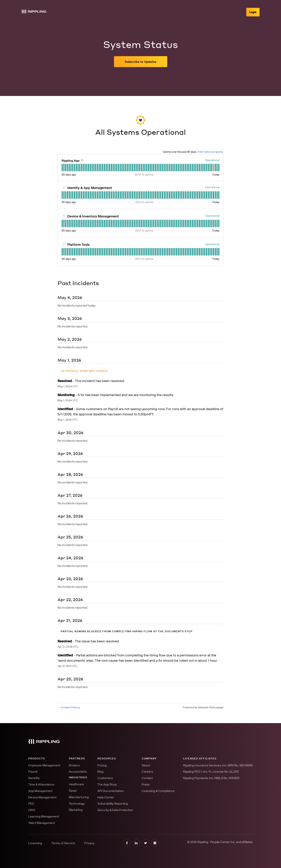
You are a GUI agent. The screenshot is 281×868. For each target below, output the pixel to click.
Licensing (35, 843)
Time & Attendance (41, 784)
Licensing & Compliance (158, 791)
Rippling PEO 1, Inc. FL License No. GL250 (211, 771)
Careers (147, 771)
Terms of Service (63, 843)
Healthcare (76, 784)
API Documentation (111, 791)
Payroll (33, 771)
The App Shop (107, 784)
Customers (105, 778)
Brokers (74, 765)
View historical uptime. (210, 152)
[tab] (62, 168)
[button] (141, 62)
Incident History (69, 707)
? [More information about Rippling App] (82, 160)
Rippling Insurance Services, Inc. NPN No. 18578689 (218, 765)
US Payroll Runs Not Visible (84, 371)
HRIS (32, 810)
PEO (31, 803)
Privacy (89, 843)
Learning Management (44, 816)
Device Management (42, 797)
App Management (40, 791)
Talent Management (42, 823)
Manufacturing (79, 797)
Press (146, 784)
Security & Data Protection (115, 810)
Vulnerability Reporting (113, 803)
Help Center (106, 797)
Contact (147, 778)
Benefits (34, 778)
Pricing (102, 765)
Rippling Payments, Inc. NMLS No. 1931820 (211, 778)
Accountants (78, 771)
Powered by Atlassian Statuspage (203, 707)
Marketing (76, 810)
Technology (77, 803)
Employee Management (44, 765)
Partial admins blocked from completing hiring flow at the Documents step (127, 631)
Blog (100, 771)
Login (253, 12)
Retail (73, 791)
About (146, 765)
